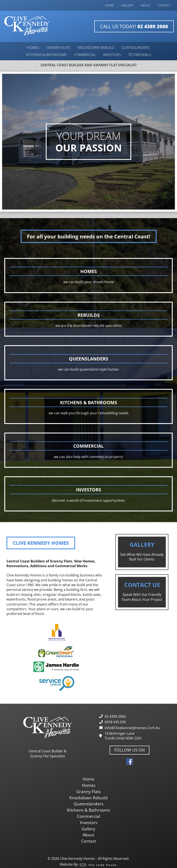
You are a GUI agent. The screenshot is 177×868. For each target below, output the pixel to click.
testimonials (140, 55)
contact (164, 5)
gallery (127, 5)
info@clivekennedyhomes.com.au (132, 728)
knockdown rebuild (96, 48)
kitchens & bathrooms (46, 55)
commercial (85, 55)
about (145, 5)
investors (112, 55)
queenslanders (136, 48)
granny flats (58, 48)
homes (33, 48)
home (109, 5)
